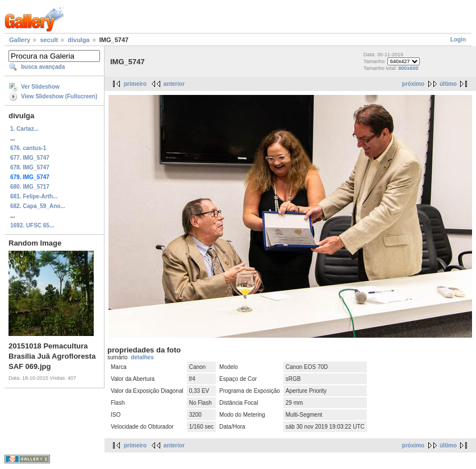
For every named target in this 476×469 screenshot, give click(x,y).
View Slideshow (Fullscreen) (59, 96)
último (448, 84)
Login (458, 40)
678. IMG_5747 (30, 167)
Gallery (20, 40)
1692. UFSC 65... (32, 225)
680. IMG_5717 (30, 187)
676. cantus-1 (28, 148)
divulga (79, 40)
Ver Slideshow (40, 87)
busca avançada (43, 67)
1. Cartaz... (24, 129)
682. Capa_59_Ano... (38, 206)
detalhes (142, 357)
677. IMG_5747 (30, 158)
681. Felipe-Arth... (34, 196)
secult (49, 40)
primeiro (135, 84)
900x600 (408, 68)
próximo (413, 84)
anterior (174, 84)
